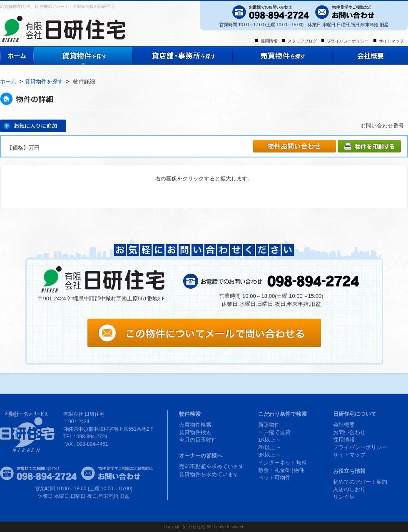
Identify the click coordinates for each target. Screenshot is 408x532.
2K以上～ (270, 447)
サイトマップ (391, 41)
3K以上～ (270, 455)
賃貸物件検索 (195, 432)
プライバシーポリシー (348, 41)
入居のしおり (349, 489)
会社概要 (344, 425)
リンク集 (344, 497)
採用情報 (269, 41)
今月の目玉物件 (198, 440)
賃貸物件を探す (44, 81)
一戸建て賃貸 (274, 432)
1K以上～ (270, 440)
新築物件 (269, 425)
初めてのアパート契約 (360, 482)
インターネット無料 (282, 463)
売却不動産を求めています (211, 466)
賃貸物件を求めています (209, 474)
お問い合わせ (349, 432)
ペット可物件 (274, 478)
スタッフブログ (302, 41)
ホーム (8, 81)
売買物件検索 (195, 425)
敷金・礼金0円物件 (281, 470)
